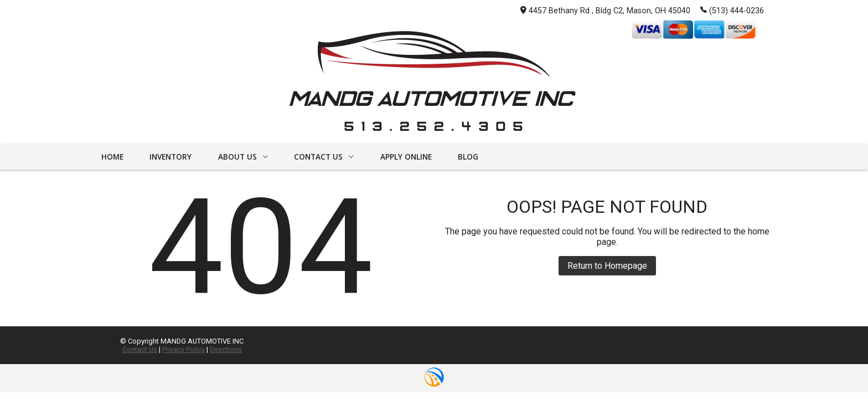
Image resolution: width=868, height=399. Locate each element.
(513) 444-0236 (732, 10)
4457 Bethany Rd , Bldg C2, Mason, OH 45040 (605, 11)
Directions (226, 349)
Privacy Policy (184, 349)
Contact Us (140, 349)
